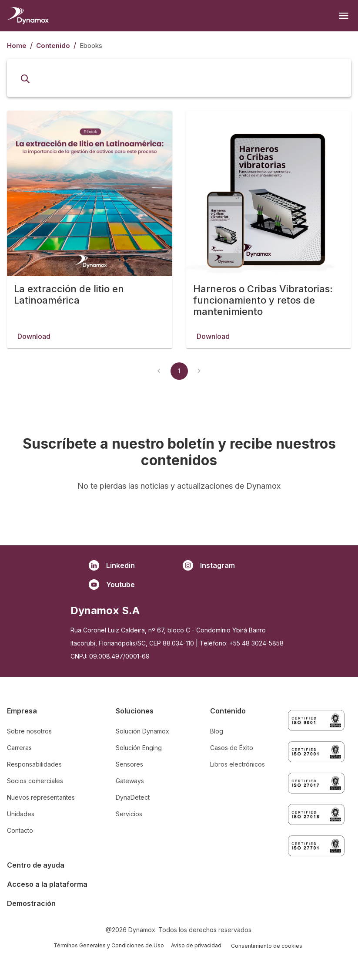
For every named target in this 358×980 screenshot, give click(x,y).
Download (34, 348)
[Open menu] (344, 16)
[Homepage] (28, 16)
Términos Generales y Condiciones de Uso (109, 945)
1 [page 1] (179, 408)
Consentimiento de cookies (267, 946)
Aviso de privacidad (196, 945)
